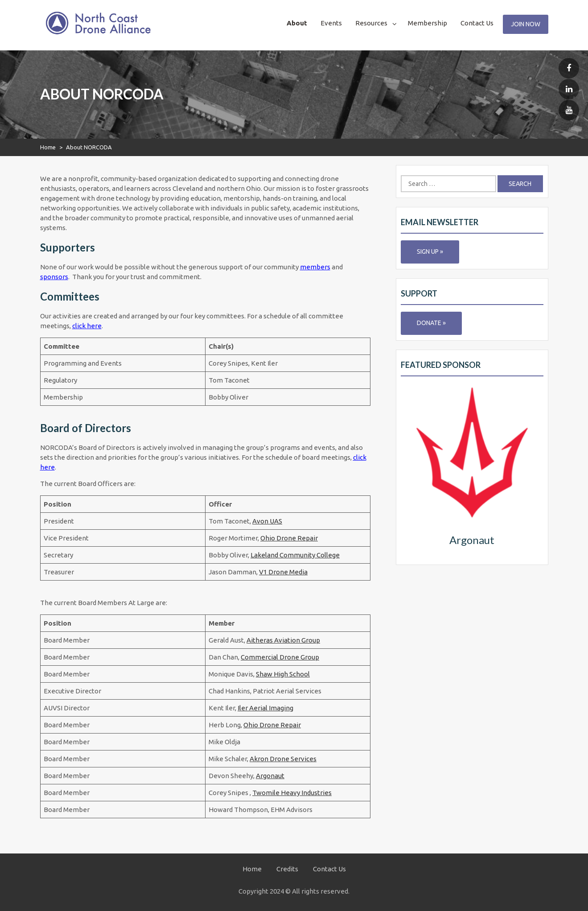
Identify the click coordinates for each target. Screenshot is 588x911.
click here (87, 326)
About (297, 23)
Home (48, 147)
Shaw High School (283, 674)
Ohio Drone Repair (289, 538)
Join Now (526, 24)
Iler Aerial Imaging (265, 708)
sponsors (54, 277)
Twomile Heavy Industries (292, 793)
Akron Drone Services (283, 759)
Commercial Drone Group (280, 657)
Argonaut (270, 776)
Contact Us (477, 23)
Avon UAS (267, 521)
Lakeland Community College (295, 555)
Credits (287, 869)
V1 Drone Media (283, 572)
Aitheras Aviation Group (283, 640)
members (315, 267)
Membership (428, 23)
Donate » (431, 323)
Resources (371, 23)
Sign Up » (430, 251)
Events (331, 23)
